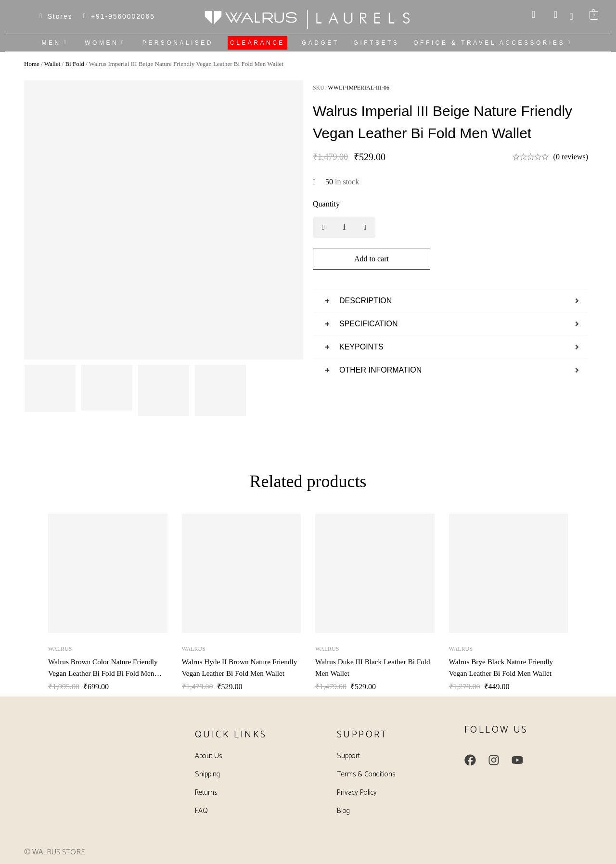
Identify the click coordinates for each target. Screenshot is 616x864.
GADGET (321, 43)
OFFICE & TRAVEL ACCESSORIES (494, 43)
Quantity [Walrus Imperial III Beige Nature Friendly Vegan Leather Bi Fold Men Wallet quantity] (326, 204)
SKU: (319, 88)
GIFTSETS (377, 43)
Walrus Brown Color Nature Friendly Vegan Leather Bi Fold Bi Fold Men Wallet (106, 673)
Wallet (52, 64)
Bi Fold (74, 64)
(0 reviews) (571, 157)
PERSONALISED (178, 43)
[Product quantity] (344, 227)
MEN (56, 43)
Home (32, 64)
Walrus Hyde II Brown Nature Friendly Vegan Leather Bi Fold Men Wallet (239, 673)
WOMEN (106, 43)
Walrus (60, 649)
